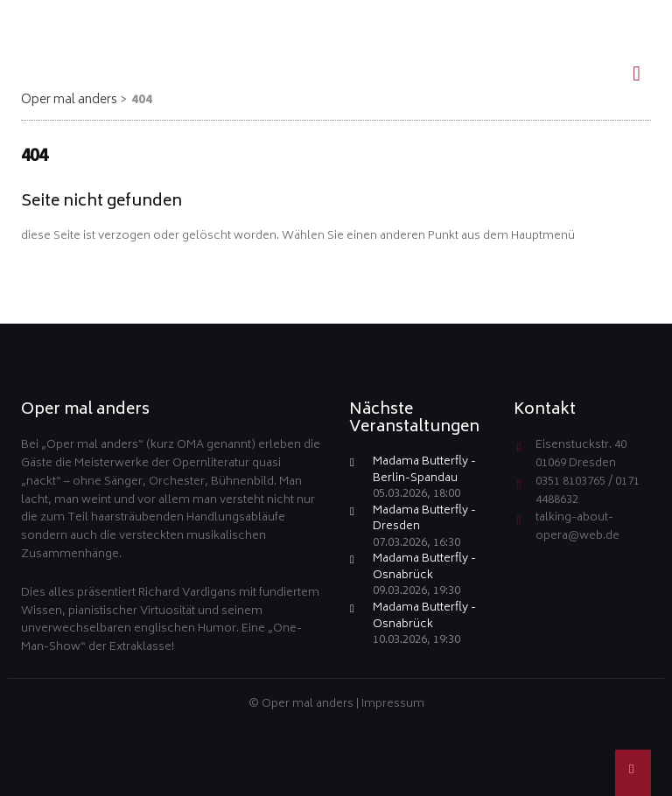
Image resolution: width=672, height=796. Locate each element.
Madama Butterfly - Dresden (424, 520)
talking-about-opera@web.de (577, 527)
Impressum (393, 705)
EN (630, 14)
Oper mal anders (69, 100)
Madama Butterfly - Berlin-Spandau (424, 471)
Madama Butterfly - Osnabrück (424, 568)
